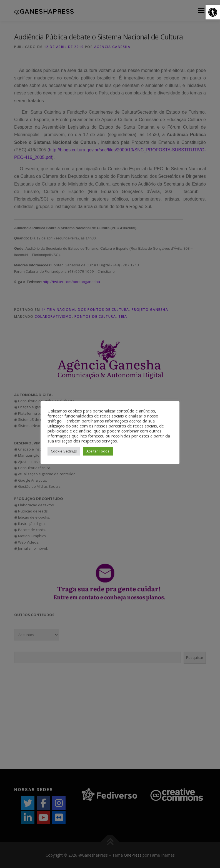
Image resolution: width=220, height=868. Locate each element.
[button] (213, 12)
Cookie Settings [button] (64, 451)
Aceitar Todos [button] (98, 451)
